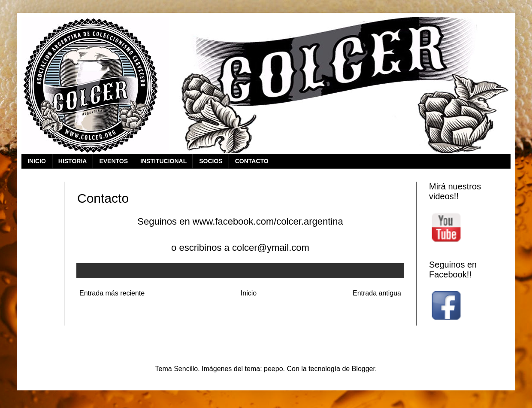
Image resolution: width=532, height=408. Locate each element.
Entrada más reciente (112, 293)
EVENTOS (113, 161)
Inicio (249, 293)
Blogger (363, 369)
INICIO (37, 161)
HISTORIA (73, 161)
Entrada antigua (377, 293)
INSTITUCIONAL (163, 161)
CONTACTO (252, 161)
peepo (274, 369)
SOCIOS (211, 161)
